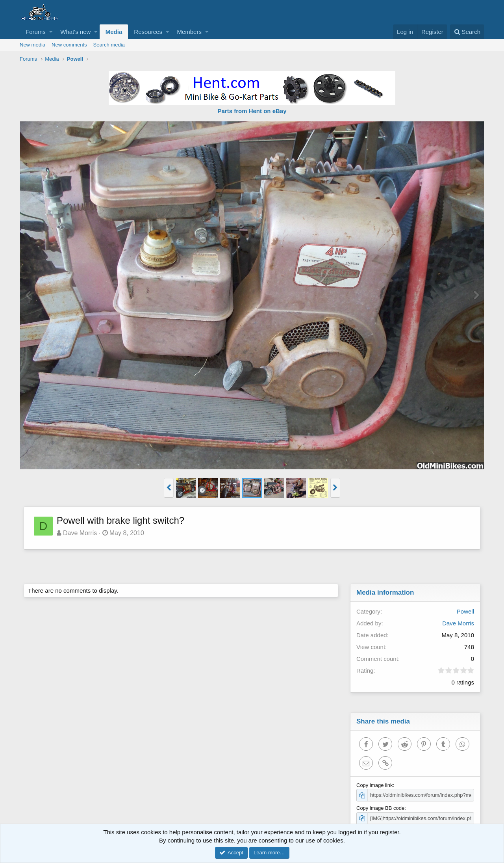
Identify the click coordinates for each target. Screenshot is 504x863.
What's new (75, 32)
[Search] (467, 32)
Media (114, 32)
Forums (36, 32)
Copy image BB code (380, 808)
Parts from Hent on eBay (252, 111)
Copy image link (375, 785)
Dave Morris (80, 533)
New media (32, 45)
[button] (51, 32)
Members (189, 32)
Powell (465, 611)
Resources (148, 32)
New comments (69, 45)
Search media (109, 45)
